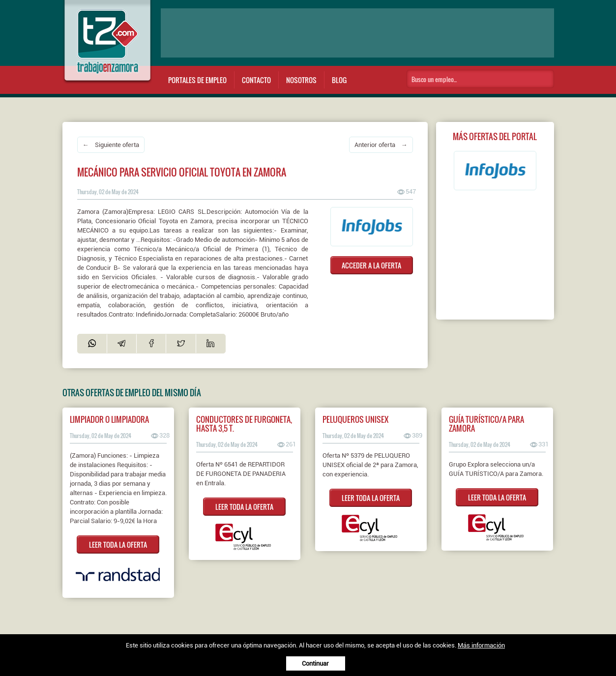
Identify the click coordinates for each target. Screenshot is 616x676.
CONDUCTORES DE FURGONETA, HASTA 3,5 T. (244, 424)
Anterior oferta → (381, 145)
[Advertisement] (357, 33)
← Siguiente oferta (111, 145)
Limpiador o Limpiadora (109, 419)
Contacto (256, 80)
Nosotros (301, 80)
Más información (481, 645)
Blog (339, 80)
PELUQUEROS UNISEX (355, 419)
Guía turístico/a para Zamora (486, 424)
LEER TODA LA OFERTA (118, 544)
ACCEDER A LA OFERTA (371, 265)
